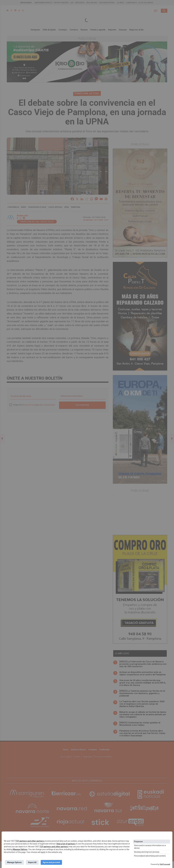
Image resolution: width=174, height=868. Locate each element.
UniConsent (165, 864)
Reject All (32, 862)
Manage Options (20, 849)
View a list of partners (66, 844)
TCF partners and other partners (30, 841)
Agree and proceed (51, 862)
